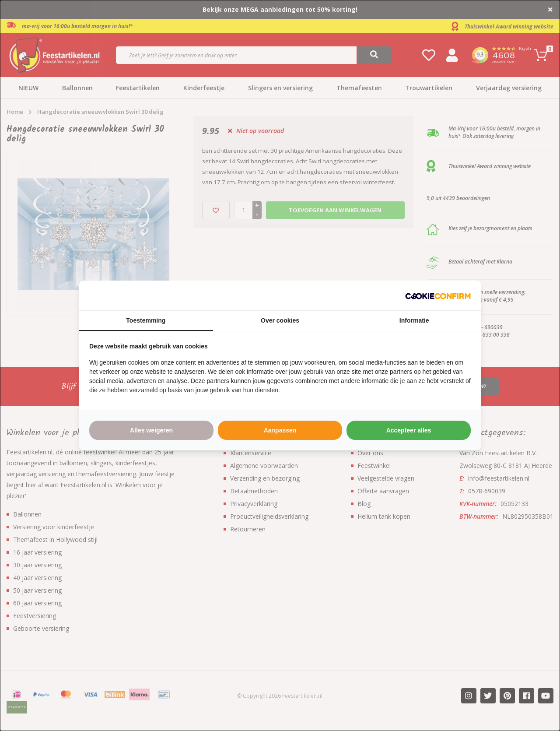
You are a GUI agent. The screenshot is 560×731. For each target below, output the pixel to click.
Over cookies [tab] (280, 320)
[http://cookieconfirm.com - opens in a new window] (438, 295)
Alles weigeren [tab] (151, 430)
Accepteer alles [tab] (409, 430)
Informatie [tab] (414, 320)
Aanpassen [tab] (280, 430)
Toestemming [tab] (146, 320)
